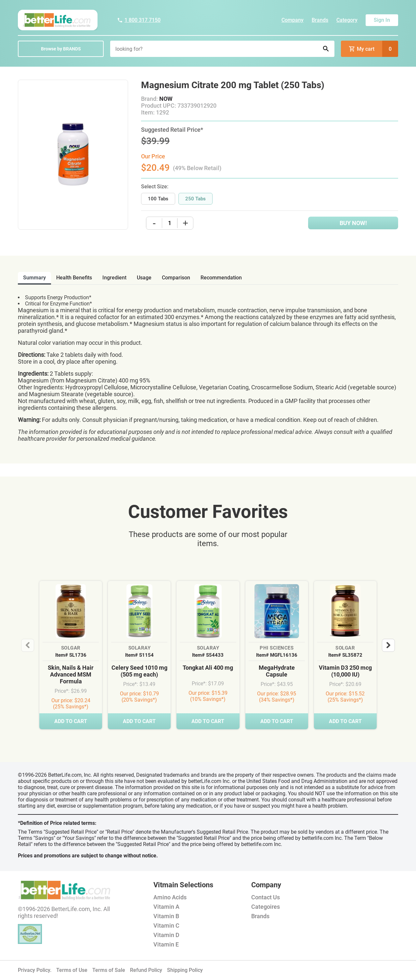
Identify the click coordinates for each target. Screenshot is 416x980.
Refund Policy (146, 970)
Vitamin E (166, 944)
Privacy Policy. (35, 970)
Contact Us (266, 897)
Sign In (382, 20)
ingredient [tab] (114, 278)
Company (292, 20)
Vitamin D (166, 935)
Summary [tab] (34, 278)
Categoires (266, 907)
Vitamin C (166, 926)
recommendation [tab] (221, 278)
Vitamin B (166, 916)
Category (347, 20)
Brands (320, 20)
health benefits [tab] (74, 278)
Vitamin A (166, 907)
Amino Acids (170, 897)
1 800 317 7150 (139, 20)
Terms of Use (72, 970)
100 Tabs (158, 199)
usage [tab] (144, 278)
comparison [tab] (176, 278)
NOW (166, 99)
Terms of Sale (109, 970)
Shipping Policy (185, 970)
